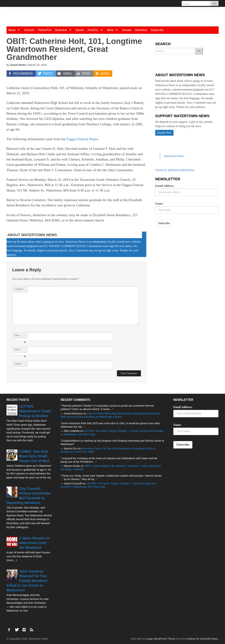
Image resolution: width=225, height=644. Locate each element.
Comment (19, 289)
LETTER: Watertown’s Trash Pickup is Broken (35, 411)
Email (20, 350)
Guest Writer (18, 65)
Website (18, 364)
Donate (127, 30)
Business (64, 30)
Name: (159, 204)
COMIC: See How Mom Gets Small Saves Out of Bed (34, 456)
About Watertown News (32, 235)
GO (214, 4)
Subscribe (157, 30)
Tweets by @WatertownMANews (175, 170)
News (15, 30)
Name (20, 336)
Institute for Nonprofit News (202, 639)
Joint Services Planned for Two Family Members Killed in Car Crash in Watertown (27, 581)
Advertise (141, 30)
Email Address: (165, 186)
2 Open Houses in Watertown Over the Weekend (34, 543)
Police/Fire (45, 30)
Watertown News (174, 156)
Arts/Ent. (96, 30)
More (114, 30)
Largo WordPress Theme (161, 639)
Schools (29, 30)
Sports (80, 30)
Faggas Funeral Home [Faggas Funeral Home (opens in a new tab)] (82, 139)
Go (199, 51)
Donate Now (164, 133)
